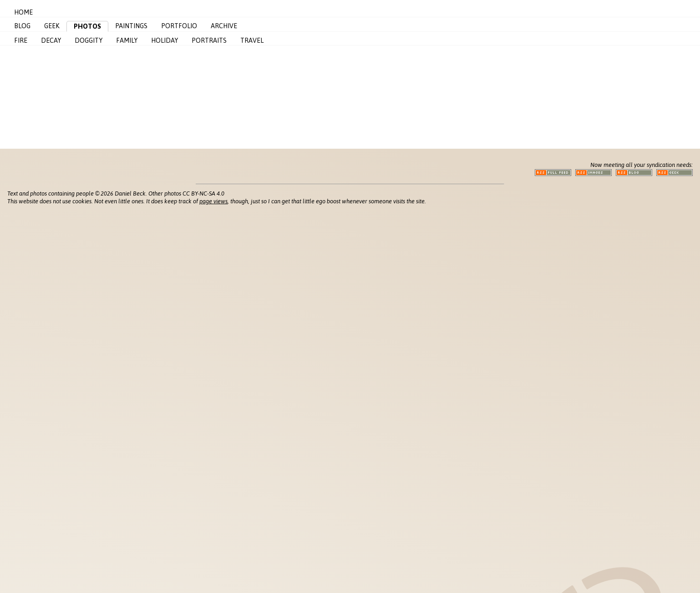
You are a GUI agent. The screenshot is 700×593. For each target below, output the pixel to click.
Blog (22, 26)
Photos (87, 26)
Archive (224, 26)
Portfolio (179, 26)
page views (213, 201)
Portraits (209, 40)
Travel (252, 40)
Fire (21, 40)
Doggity (89, 40)
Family (127, 40)
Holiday (165, 40)
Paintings (131, 26)
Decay (51, 40)
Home (23, 12)
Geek (52, 26)
